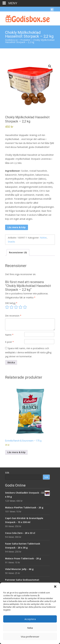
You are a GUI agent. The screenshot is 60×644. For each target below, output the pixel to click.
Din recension (13, 316)
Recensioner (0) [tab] (18, 252)
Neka (30, 628)
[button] (55, 587)
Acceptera (30, 619)
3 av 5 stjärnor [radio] (16, 307)
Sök (7, 473)
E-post (9, 342)
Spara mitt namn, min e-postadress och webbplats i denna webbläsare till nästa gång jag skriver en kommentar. (28, 352)
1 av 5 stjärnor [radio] (7, 307)
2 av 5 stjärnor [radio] (12, 307)
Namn (9, 335)
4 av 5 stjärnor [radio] (20, 307)
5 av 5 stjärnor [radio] (25, 307)
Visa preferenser (30, 637)
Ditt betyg (11, 303)
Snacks (11, 242)
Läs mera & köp (17, 227)
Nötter (43, 238)
